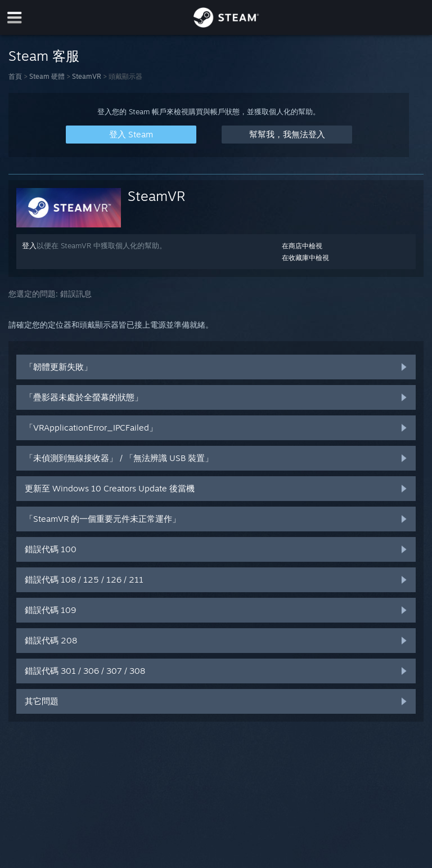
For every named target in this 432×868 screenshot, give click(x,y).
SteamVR (87, 76)
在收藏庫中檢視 (305, 258)
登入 (29, 245)
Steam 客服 (44, 56)
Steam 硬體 (47, 76)
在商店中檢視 (302, 246)
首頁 (15, 76)
